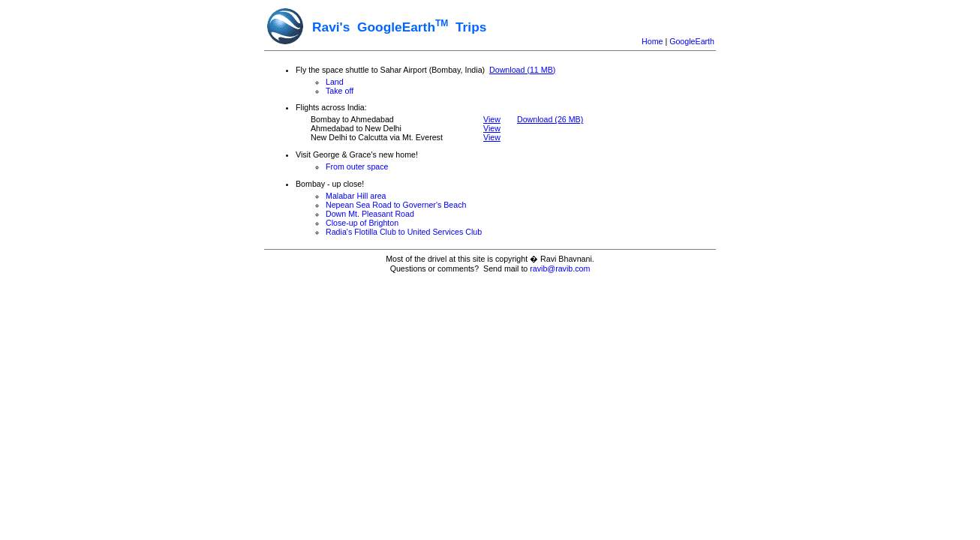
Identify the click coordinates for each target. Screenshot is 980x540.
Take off (340, 91)
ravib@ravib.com (560, 268)
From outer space (357, 166)
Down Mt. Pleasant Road (370, 214)
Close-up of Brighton (362, 223)
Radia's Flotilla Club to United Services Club (404, 232)
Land (335, 82)
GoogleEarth (692, 41)
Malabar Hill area (356, 196)
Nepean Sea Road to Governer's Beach (396, 205)
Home (652, 41)
